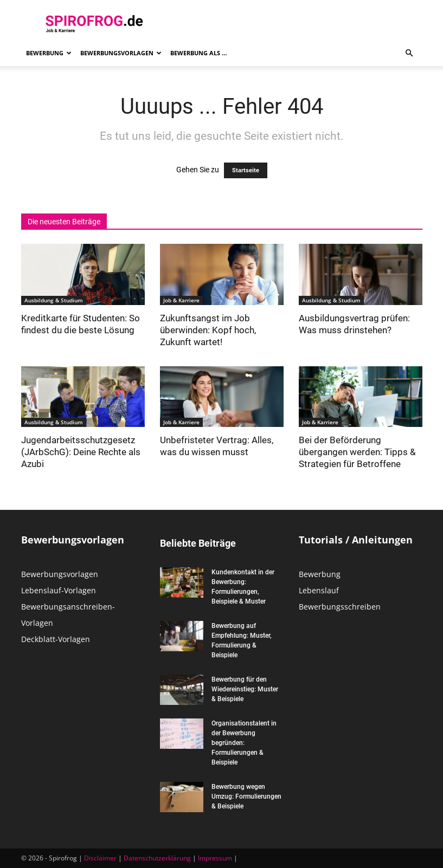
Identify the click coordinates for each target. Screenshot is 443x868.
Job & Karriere (181, 300)
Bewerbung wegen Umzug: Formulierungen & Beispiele (246, 796)
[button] (409, 53)
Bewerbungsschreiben (340, 607)
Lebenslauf (319, 590)
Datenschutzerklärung (157, 858)
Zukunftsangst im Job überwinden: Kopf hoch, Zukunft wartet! (208, 330)
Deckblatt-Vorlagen (56, 639)
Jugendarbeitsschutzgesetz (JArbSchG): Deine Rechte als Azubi (81, 452)
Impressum (215, 858)
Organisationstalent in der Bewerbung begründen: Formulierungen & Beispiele (244, 743)
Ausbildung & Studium (54, 300)
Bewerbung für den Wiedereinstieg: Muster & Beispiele (245, 689)
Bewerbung (49, 53)
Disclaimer (100, 858)
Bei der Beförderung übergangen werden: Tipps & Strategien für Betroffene (357, 452)
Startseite (246, 170)
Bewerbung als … (198, 53)
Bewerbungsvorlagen (121, 53)
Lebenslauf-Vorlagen (59, 590)
